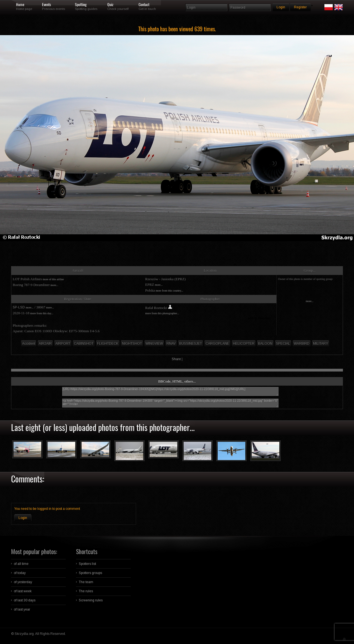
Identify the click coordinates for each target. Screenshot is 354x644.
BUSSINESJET (191, 344)
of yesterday (23, 582)
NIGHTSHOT (132, 344)
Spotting (81, 5)
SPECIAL (283, 344)
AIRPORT (63, 344)
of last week (23, 591)
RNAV (171, 344)
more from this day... (42, 313)
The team (86, 582)
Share (176, 359)
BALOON (265, 344)
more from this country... (169, 291)
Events (46, 5)
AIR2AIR (45, 344)
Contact (144, 5)
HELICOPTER (244, 344)
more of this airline (53, 279)
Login (23, 518)
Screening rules (91, 600)
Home (20, 5)
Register (300, 7)
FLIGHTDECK (108, 344)
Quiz (110, 5)
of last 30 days (25, 600)
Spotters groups (90, 573)
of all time (21, 564)
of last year (22, 609)
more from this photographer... (162, 313)
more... (54, 285)
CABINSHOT (84, 344)
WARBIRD (302, 344)
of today (20, 573)
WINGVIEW (154, 344)
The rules (86, 591)
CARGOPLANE (217, 344)
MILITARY (321, 344)
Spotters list (87, 564)
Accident (29, 344)
